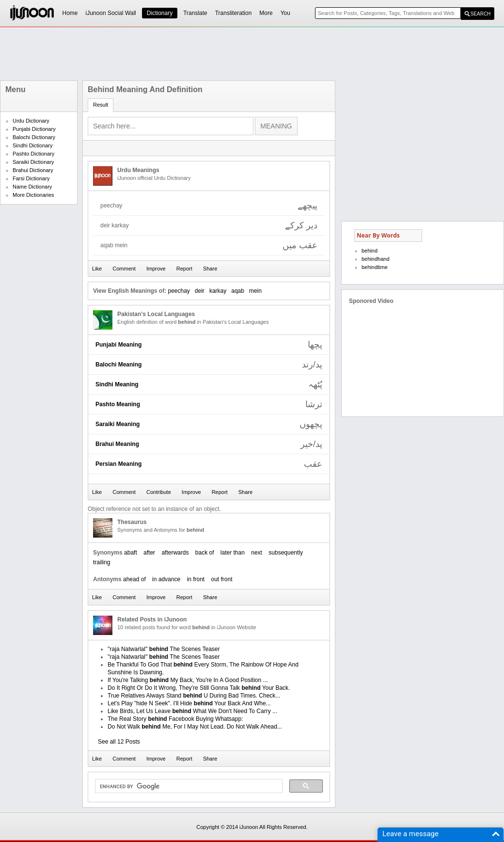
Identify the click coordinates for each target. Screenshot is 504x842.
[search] (188, 786)
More (266, 13)
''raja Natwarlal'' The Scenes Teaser (164, 649)
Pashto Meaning (118, 404)
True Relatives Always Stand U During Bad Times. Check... (194, 696)
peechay (179, 291)
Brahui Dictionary (33, 170)
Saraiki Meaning (118, 424)
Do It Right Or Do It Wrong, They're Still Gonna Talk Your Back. (199, 688)
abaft (131, 553)
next (257, 553)
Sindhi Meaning (117, 384)
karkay (218, 291)
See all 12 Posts (119, 742)
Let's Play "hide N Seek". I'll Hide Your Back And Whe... (189, 703)
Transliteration (234, 13)
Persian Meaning (118, 464)
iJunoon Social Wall (111, 13)
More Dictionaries (33, 195)
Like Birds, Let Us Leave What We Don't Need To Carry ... (192, 711)
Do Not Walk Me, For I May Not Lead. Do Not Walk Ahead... (195, 727)
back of (205, 553)
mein (255, 291)
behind (370, 251)
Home (70, 13)
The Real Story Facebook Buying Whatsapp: (175, 719)
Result (101, 105)
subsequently (286, 553)
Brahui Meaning (117, 444)
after (149, 553)
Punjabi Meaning (118, 345)
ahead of (134, 579)
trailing (102, 562)
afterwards (175, 553)
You (285, 13)
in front (196, 579)
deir (200, 291)
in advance (166, 579)
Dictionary (160, 13)
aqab (238, 291)
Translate (195, 13)
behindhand (376, 259)
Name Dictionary (32, 187)
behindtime (375, 267)
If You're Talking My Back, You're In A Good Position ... (188, 680)
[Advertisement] (39, 355)
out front (222, 579)
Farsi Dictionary (31, 178)
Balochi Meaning (118, 365)
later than (233, 553)
